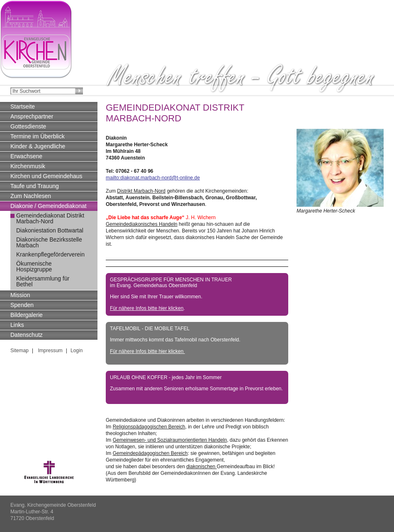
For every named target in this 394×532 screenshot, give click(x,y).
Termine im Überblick (38, 136)
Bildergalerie (27, 315)
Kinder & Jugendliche (38, 146)
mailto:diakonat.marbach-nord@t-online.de (153, 178)
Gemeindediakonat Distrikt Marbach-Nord (50, 218)
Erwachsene (26, 156)
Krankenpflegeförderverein (50, 254)
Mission (20, 295)
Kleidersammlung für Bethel (43, 281)
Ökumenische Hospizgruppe (34, 266)
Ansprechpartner (32, 116)
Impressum (50, 351)
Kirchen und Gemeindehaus (46, 176)
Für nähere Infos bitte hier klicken (147, 308)
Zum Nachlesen (31, 196)
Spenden (22, 305)
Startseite (23, 106)
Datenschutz (27, 335)
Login (77, 351)
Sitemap (19, 351)
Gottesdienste (28, 126)
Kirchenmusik (28, 166)
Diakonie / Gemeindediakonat (49, 206)
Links (17, 325)
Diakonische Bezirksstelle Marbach (49, 242)
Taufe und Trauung (35, 186)
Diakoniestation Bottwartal (50, 230)
